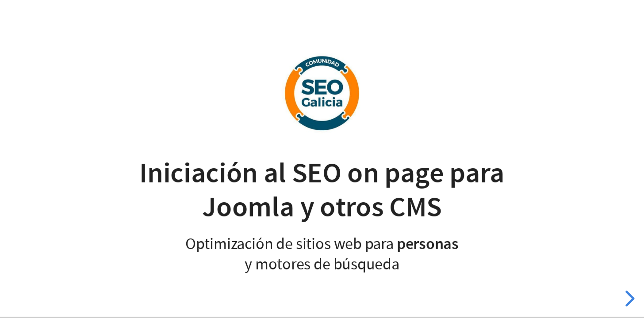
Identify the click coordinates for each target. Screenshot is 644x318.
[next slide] (629, 299)
